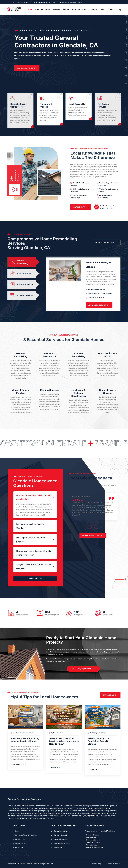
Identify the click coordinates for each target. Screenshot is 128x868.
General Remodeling (43, 9)
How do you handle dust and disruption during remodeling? (34, 553)
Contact (110, 9)
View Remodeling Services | (99, 305)
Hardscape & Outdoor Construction (79, 393)
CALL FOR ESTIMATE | (81, 207)
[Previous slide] (89, 526)
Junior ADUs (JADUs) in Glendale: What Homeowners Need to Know (64, 741)
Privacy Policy (96, 864)
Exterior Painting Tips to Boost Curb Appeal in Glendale (100, 741)
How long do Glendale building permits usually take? (34, 497)
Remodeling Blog (21, 843)
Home (30, 9)
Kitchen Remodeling (61, 839)
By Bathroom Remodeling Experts (22, 733)
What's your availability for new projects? (31, 540)
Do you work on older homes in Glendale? (30, 526)
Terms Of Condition (114, 864)
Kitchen (66, 9)
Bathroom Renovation (61, 835)
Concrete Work (20, 839)
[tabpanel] (83, 284)
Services (95, 9)
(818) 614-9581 (107, 208)
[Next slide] (97, 526)
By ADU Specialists (56, 733)
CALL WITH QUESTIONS (35, 578)
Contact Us (19, 847)
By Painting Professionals (97, 733)
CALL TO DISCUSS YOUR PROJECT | (107, 242)
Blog (103, 9)
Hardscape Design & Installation (26, 835)
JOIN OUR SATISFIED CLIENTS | (93, 535)
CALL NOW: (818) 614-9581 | (23, 68)
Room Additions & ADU (80, 9)
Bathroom (57, 9)
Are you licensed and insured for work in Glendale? (35, 566)
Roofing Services (50, 390)
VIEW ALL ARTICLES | (110, 695)
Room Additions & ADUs (62, 843)
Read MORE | (18, 765)
